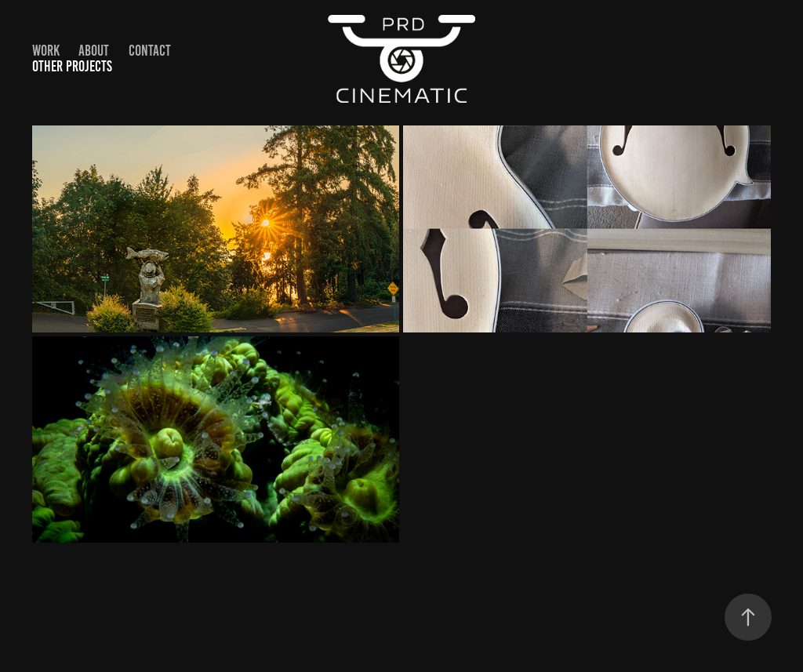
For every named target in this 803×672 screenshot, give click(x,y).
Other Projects (72, 66)
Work (46, 51)
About (94, 51)
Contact (150, 51)
